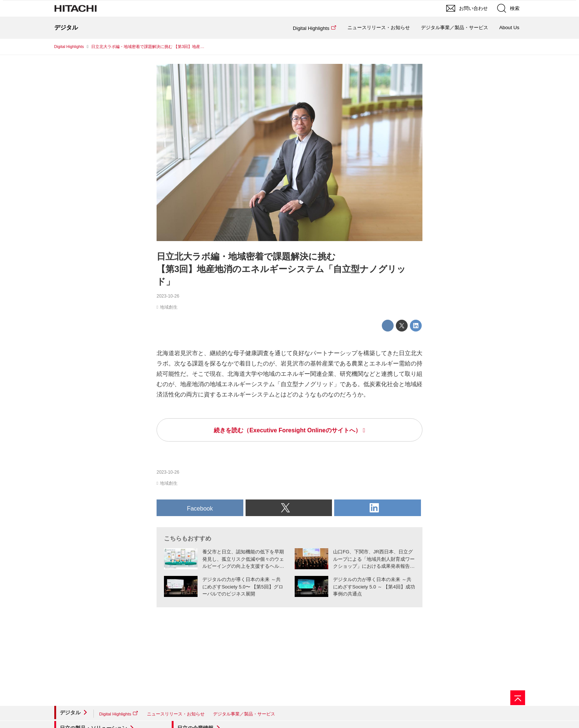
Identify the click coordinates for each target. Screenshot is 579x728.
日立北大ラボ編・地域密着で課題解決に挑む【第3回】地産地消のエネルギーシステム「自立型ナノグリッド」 (281, 269)
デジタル (70, 712)
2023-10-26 (168, 296)
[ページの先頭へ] (518, 698)
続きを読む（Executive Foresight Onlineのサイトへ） (287, 430)
